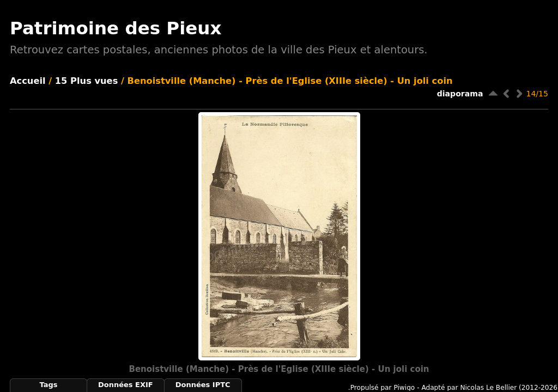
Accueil (28, 81)
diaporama (460, 94)
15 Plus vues (87, 81)
